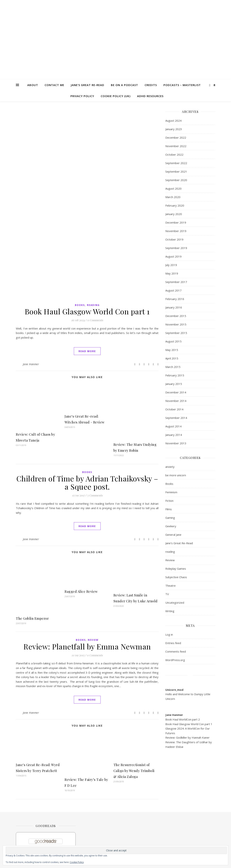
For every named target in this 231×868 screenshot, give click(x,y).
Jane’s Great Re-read (88, 85)
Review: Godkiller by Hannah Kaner (187, 737)
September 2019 (176, 248)
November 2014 (176, 401)
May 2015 (172, 350)
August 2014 (173, 426)
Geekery (171, 526)
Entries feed (173, 643)
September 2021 (176, 171)
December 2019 (176, 222)
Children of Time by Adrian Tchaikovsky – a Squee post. (87, 482)
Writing (170, 611)
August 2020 (173, 188)
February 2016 (175, 299)
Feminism (171, 492)
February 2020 (175, 205)
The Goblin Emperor (32, 618)
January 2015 (174, 384)
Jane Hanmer (31, 364)
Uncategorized (175, 603)
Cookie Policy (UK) (116, 96)
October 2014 (174, 409)
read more (87, 351)
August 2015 (173, 341)
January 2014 (174, 435)
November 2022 (176, 146)
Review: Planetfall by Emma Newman (87, 646)
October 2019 (174, 239)
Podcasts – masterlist (182, 85)
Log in (169, 634)
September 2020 (176, 180)
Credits (151, 85)
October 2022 (174, 155)
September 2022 (176, 163)
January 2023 (174, 129)
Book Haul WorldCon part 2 (183, 719)
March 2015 (173, 367)
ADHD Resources (150, 96)
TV (167, 594)
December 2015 (176, 316)
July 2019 (171, 265)
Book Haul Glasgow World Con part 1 (87, 311)
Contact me (54, 85)
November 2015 (176, 324)
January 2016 (174, 307)
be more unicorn (176, 475)
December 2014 (176, 392)
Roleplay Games (176, 569)
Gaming (170, 518)
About (33, 85)
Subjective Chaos (176, 577)
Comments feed (176, 651)
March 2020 (173, 197)
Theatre (170, 586)
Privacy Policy (82, 96)
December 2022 (176, 138)
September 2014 (176, 418)
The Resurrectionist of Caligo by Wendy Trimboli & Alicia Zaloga (134, 771)
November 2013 (176, 443)
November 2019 (176, 231)
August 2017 (173, 290)
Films (169, 509)
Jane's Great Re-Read (179, 543)
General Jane (173, 535)
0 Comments (95, 320)
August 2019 (173, 256)
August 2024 (173, 121)
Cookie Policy (77, 862)
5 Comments (95, 495)
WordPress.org (175, 660)
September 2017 (176, 282)
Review (93, 640)
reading (93, 305)
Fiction (169, 501)
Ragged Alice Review (81, 591)
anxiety (170, 467)
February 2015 (175, 375)
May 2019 (172, 273)
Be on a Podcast (124, 85)
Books (80, 305)
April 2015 (172, 358)
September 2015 (176, 333)
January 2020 (174, 214)
